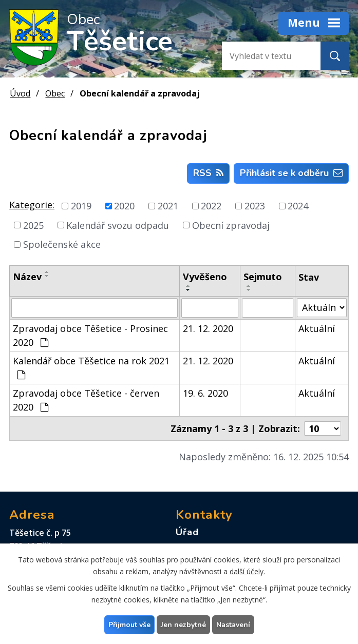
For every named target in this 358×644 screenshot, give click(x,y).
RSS (208, 173)
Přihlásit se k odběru (291, 173)
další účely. (247, 571)
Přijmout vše (129, 625)
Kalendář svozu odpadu (118, 225)
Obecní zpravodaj (231, 225)
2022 (211, 206)
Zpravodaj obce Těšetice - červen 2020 (86, 400)
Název (27, 277)
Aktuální (317, 328)
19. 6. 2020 (205, 393)
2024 (298, 206)
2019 (81, 206)
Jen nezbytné (183, 625)
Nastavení (233, 625)
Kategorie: (32, 205)
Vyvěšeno (205, 277)
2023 (255, 206)
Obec (55, 93)
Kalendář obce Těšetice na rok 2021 (91, 367)
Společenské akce (62, 244)
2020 (124, 206)
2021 (168, 206)
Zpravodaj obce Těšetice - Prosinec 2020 (90, 335)
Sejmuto (263, 277)
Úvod (20, 93)
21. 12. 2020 (208, 328)
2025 (33, 225)
